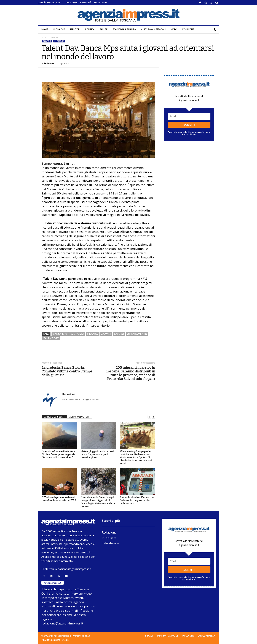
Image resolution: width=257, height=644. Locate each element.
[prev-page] (149, 417)
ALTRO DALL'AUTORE (79, 417)
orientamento (137, 334)
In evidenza (59, 41)
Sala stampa (101, 3)
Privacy (149, 636)
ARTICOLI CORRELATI (54, 417)
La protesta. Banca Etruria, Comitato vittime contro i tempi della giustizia (67, 371)
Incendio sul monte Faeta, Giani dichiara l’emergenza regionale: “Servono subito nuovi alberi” (59, 454)
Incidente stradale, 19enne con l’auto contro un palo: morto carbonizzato (137, 500)
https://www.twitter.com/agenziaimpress (81, 399)
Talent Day (51, 338)
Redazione (72, 3)
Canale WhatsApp (207, 636)
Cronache (59, 29)
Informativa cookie (168, 636)
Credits (66, 640)
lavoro (119, 334)
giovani (106, 334)
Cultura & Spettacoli (153, 29)
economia (77, 334)
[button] (214, 29)
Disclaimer (188, 636)
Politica (90, 29)
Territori (75, 29)
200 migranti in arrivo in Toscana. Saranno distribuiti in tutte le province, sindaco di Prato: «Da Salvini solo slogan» (131, 373)
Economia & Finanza (124, 29)
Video (174, 29)
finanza (92, 334)
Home (45, 29)
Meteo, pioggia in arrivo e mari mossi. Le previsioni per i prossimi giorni (97, 454)
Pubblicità (86, 3)
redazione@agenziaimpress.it (73, 569)
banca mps (60, 334)
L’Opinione (188, 29)
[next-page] (154, 417)
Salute (104, 29)
